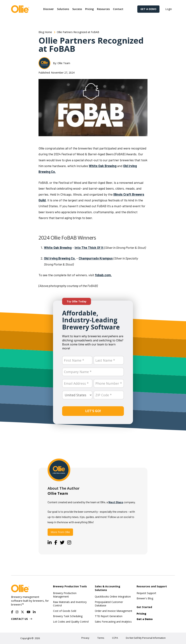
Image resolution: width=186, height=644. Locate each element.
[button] (48, 9)
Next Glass (116, 502)
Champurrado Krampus (96, 258)
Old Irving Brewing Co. (60, 258)
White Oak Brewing (103, 166)
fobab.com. (103, 275)
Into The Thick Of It (89, 248)
